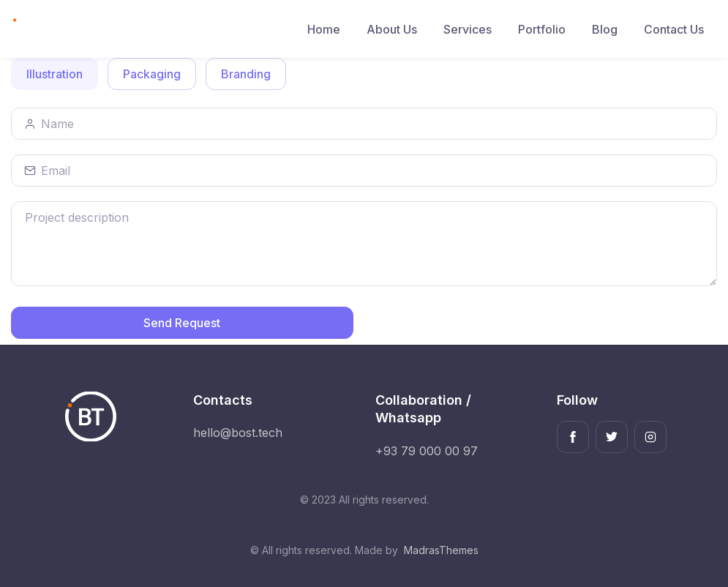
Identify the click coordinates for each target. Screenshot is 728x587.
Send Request (182, 323)
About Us (392, 29)
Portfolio (542, 29)
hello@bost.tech (238, 433)
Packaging (152, 73)
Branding (246, 73)
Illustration (55, 73)
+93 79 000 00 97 (427, 451)
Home (324, 29)
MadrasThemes (441, 550)
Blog (605, 29)
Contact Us (674, 29)
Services (468, 29)
